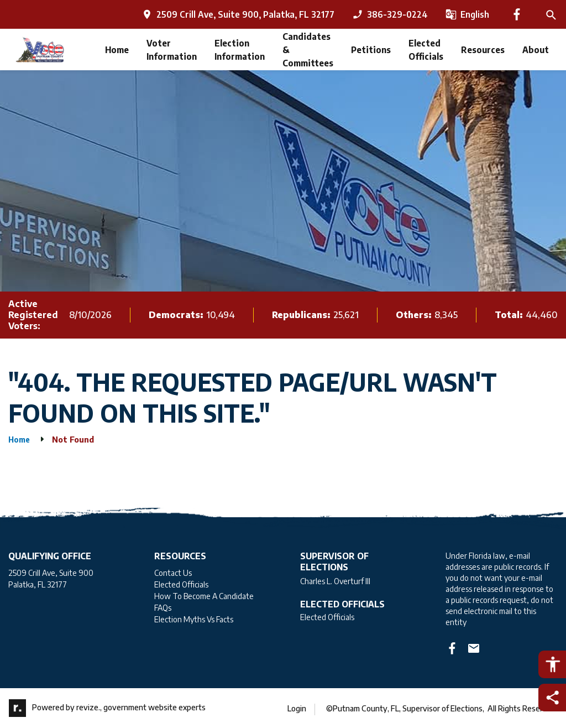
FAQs (163, 608)
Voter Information (172, 50)
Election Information (240, 50)
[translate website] (467, 14)
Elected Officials (426, 50)
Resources (483, 50)
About (536, 50)
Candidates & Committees (308, 50)
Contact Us (173, 573)
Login (297, 708)
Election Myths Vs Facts (194, 619)
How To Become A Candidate (204, 596)
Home (117, 50)
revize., (89, 707)
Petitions (371, 50)
